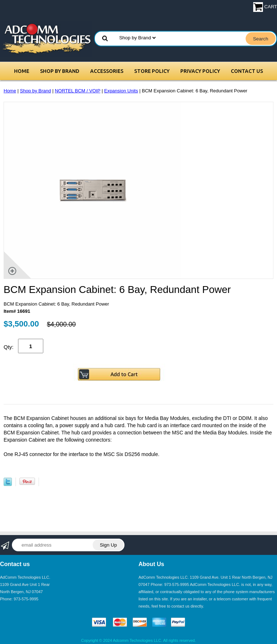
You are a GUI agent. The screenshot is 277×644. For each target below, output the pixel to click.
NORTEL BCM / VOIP (78, 91)
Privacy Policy (200, 71)
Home (22, 71)
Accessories (107, 71)
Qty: (9, 347)
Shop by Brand (60, 71)
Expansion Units (121, 91)
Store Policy (152, 71)
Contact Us (247, 71)
